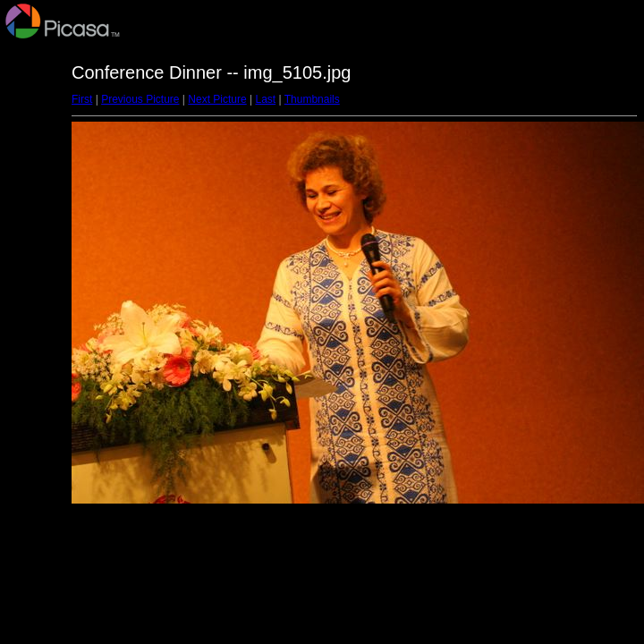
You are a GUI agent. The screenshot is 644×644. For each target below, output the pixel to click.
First (82, 99)
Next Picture (217, 99)
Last (265, 99)
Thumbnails (312, 99)
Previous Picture (140, 99)
